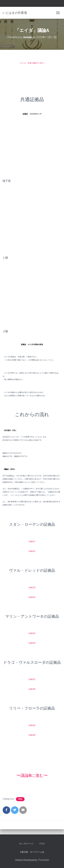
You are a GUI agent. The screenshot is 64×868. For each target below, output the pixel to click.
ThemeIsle (43, 860)
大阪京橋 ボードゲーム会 (32, 852)
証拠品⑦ (32, 679)
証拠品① (32, 541)
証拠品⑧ (32, 689)
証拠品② (32, 551)
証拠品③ (32, 587)
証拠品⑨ (32, 725)
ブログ (42, 844)
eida (20, 799)
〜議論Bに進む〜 (32, 775)
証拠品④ (32, 597)
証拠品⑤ (32, 633)
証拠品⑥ (32, 643)
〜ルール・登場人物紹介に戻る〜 (32, 63)
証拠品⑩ (32, 735)
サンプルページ (26, 844)
